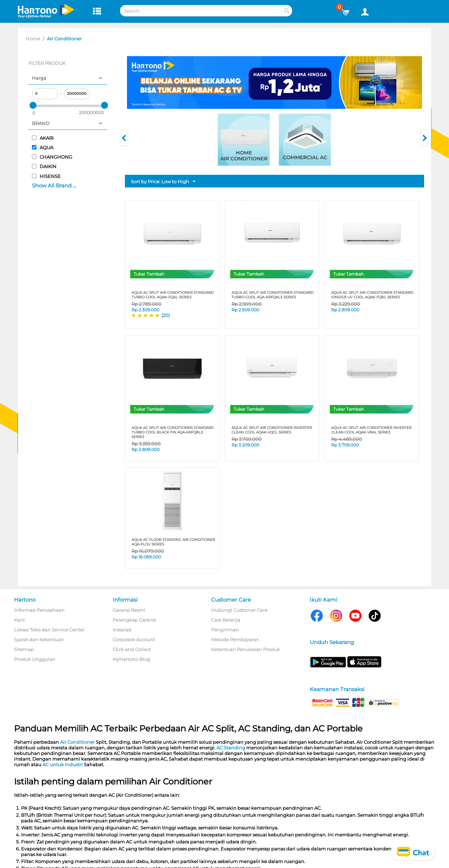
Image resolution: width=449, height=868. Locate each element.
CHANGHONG (52, 157)
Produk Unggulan (35, 659)
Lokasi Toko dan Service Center (49, 630)
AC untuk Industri (63, 764)
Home (33, 39)
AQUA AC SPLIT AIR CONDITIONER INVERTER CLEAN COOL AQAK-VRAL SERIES (371, 430)
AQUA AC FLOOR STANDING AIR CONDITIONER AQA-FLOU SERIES (173, 542)
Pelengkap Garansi (134, 620)
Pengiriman (225, 630)
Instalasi (122, 630)
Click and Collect (132, 649)
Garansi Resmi (129, 610)
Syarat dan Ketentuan (39, 640)
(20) (166, 315)
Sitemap (24, 649)
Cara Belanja (226, 620)
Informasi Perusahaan (39, 610)
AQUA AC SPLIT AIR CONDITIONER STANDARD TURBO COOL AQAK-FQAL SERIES (173, 295)
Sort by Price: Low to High (163, 182)
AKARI (43, 138)
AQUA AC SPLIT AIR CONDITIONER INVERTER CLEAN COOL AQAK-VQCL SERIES (272, 430)
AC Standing (231, 748)
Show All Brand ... (54, 185)
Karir (19, 620)
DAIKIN (44, 166)
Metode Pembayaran (235, 640)
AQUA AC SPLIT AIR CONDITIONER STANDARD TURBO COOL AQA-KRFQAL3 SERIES (273, 295)
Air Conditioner (77, 742)
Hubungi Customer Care (239, 610)
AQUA (43, 147)
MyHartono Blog (131, 659)
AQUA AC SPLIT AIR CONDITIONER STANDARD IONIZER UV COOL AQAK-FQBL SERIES (372, 295)
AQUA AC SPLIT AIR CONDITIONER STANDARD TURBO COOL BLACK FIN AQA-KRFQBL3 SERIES (173, 432)
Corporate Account (134, 640)
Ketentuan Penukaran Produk (246, 649)
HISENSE (46, 176)
